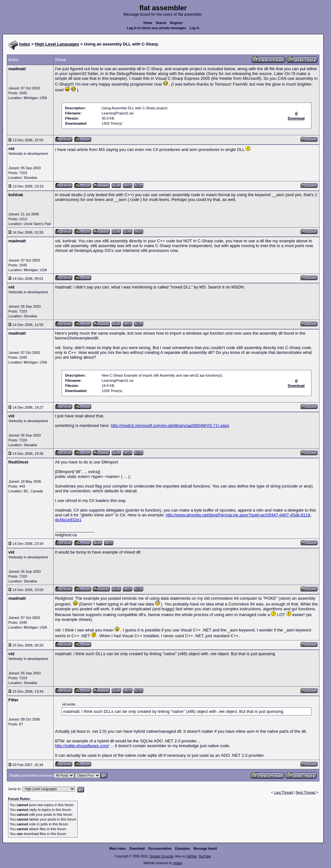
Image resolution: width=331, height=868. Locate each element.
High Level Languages (57, 44)
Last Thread (284, 792)
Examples (183, 849)
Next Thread (306, 792)
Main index (118, 849)
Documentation (160, 849)
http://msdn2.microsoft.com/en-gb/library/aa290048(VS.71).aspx (170, 426)
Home (148, 23)
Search (161, 23)
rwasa (178, 863)
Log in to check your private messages (157, 28)
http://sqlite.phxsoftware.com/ (82, 746)
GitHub (192, 856)
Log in (195, 28)
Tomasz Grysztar (161, 856)
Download (137, 849)
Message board (205, 849)
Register (176, 23)
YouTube (204, 856)
